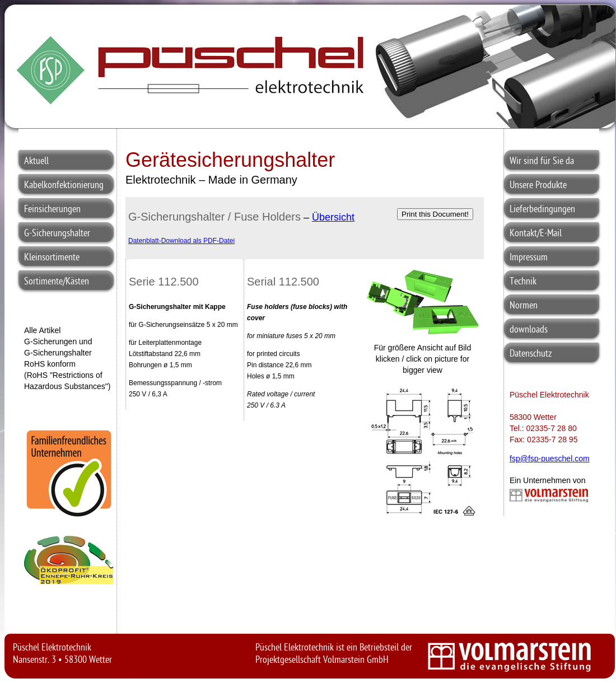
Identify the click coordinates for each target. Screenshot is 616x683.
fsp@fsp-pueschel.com (550, 459)
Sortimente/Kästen (57, 282)
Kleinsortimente (52, 258)
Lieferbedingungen (542, 210)
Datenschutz (531, 354)
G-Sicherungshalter (57, 234)
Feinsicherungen (52, 210)
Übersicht (333, 217)
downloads (529, 330)
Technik (523, 282)
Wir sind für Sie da (542, 162)
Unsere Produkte (538, 186)
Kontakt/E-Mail (536, 234)
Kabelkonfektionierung (64, 186)
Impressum (529, 258)
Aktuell (36, 162)
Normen (524, 306)
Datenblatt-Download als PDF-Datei (181, 241)
